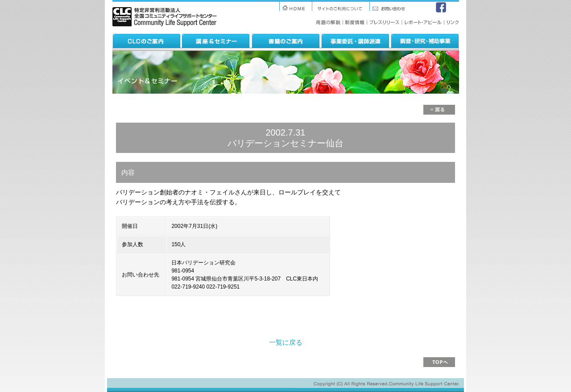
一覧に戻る (286, 342)
